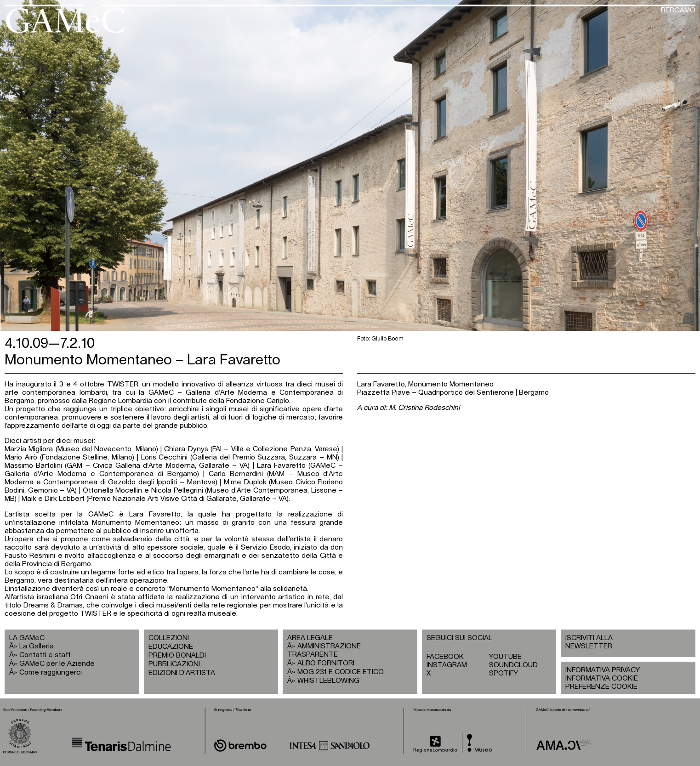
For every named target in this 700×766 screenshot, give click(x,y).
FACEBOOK (445, 657)
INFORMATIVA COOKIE (602, 678)
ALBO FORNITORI (326, 663)
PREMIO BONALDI (177, 655)
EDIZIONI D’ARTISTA (182, 673)
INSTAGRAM (447, 665)
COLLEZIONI (169, 638)
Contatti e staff (45, 655)
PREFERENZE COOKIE (601, 687)
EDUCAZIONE (171, 647)
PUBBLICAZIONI (174, 664)
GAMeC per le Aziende (57, 664)
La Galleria (37, 646)
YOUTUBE (505, 657)
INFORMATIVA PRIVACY (603, 670)
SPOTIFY (504, 673)
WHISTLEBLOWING (328, 681)
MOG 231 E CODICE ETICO (341, 672)
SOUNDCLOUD (513, 665)
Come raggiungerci (51, 672)
